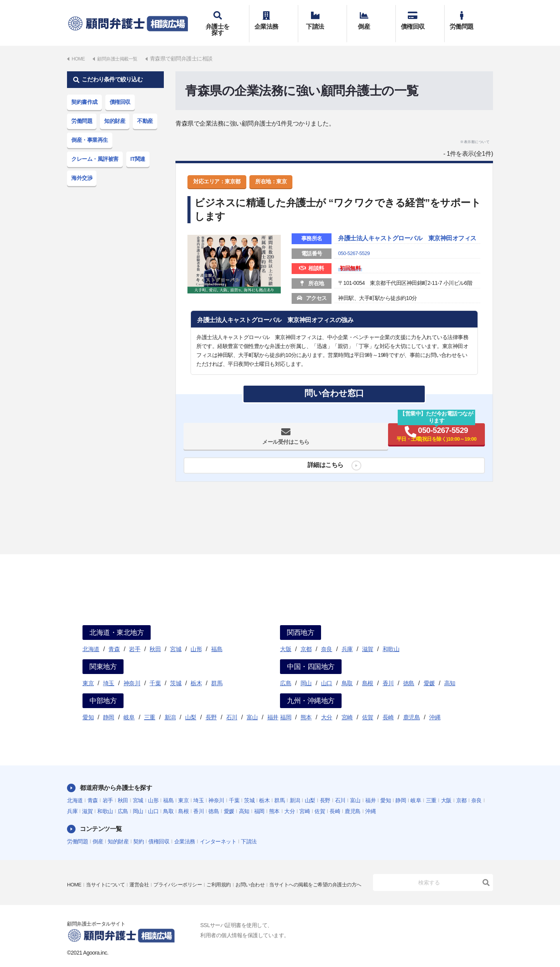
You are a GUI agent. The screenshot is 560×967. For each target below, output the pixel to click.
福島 (217, 638)
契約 (138, 830)
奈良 (327, 638)
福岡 (286, 706)
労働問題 (469, 18)
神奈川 (132, 672)
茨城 (176, 672)
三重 (150, 706)
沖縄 (435, 706)
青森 (114, 638)
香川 (388, 672)
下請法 (322, 18)
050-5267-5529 (355, 253)
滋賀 (368, 638)
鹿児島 (412, 706)
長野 (211, 706)
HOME (75, 868)
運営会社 (144, 868)
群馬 (217, 672)
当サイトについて (108, 868)
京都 (306, 638)
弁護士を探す (225, 18)
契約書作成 (84, 91)
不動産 (145, 110)
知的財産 (115, 110)
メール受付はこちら (260, 439)
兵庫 (347, 638)
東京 (88, 672)
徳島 (409, 672)
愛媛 (429, 672)
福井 (273, 706)
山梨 (191, 706)
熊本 (306, 706)
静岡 (109, 706)
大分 (327, 706)
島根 (368, 672)
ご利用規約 (229, 868)
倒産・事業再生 (90, 129)
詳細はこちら (322, 467)
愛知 (88, 706)
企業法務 (274, 18)
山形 (196, 638)
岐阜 (129, 706)
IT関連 (138, 148)
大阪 (286, 638)
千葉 (155, 672)
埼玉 (109, 672)
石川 (232, 706)
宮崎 (347, 706)
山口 (327, 672)
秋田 (155, 638)
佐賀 (368, 706)
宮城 (176, 638)
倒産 (371, 18)
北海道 (91, 638)
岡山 (306, 672)
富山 (252, 706)
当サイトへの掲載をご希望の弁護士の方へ (117, 879)
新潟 (170, 706)
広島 (286, 672)
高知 (450, 672)
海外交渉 (82, 167)
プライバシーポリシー (185, 868)
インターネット (218, 830)
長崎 (388, 706)
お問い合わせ (263, 868)
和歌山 (391, 638)
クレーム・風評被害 (95, 148)
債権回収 (420, 18)
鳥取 (347, 672)
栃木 (196, 672)
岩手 (135, 638)
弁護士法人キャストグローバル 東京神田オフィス (406, 233)
